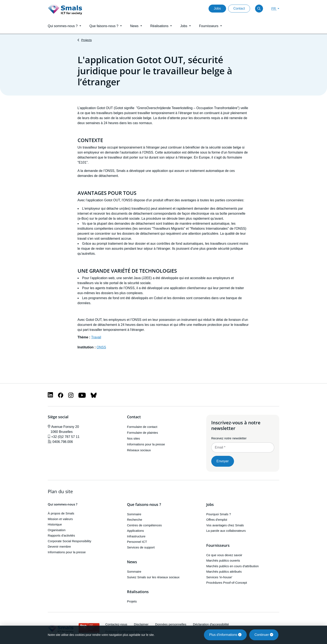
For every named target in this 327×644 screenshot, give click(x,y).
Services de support (141, 547)
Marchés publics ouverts (223, 560)
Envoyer (223, 461)
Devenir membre (59, 546)
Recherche (135, 520)
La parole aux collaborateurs (226, 531)
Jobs (217, 8)
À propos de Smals (61, 513)
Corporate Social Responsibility (69, 541)
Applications (135, 531)
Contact (239, 8)
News (132, 562)
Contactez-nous (116, 624)
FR (274, 9)
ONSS (101, 347)
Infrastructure (136, 536)
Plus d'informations (225, 635)
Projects (86, 40)
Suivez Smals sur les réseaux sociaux (153, 577)
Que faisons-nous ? (144, 505)
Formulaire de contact (142, 427)
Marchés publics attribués (224, 572)
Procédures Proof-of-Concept (227, 583)
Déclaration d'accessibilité (211, 624)
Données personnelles (171, 624)
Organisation (57, 530)
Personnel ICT (137, 542)
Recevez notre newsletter (229, 438)
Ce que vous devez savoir (224, 555)
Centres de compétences (144, 525)
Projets (132, 601)
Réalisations (138, 592)
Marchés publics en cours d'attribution (232, 566)
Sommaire (134, 514)
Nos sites (133, 438)
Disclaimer (141, 624)
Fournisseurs (218, 546)
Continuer (264, 635)
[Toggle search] (259, 9)
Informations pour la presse (146, 444)
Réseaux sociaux (139, 450)
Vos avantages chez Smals (225, 525)
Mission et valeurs (60, 519)
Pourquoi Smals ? (219, 514)
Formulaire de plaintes (142, 433)
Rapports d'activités (61, 535)
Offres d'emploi (217, 520)
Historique (55, 524)
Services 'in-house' (219, 577)
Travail (96, 337)
